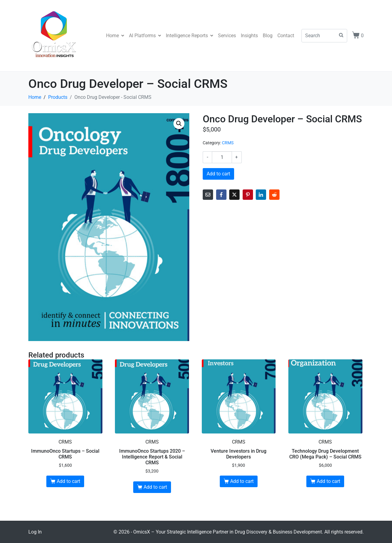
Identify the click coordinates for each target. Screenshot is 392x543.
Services (227, 36)
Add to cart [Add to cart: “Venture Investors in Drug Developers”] (242, 481)
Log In (35, 532)
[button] (179, 124)
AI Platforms (145, 36)
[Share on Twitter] (234, 195)
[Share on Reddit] (274, 195)
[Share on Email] (208, 195)
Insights (249, 36)
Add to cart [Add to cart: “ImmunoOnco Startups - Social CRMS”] (68, 481)
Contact (286, 36)
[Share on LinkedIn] (261, 195)
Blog (268, 36)
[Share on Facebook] (221, 195)
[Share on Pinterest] (248, 195)
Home (115, 36)
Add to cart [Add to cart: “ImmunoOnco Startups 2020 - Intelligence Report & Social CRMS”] (155, 487)
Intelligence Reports (189, 36)
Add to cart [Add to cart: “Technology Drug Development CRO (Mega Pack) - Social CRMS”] (328, 481)
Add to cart (218, 174)
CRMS (228, 143)
